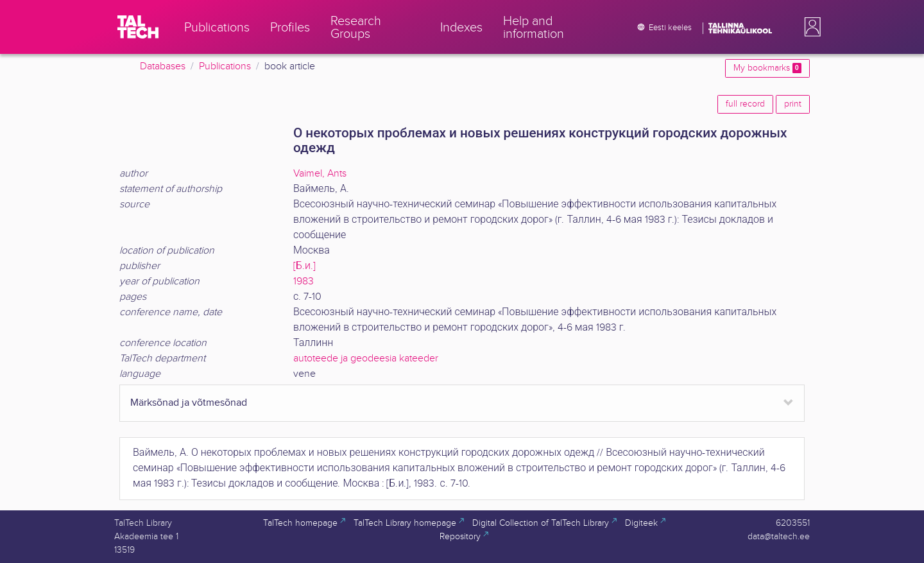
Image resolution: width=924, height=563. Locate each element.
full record (745, 104)
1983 (304, 281)
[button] (810, 27)
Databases (163, 66)
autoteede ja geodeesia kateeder (366, 359)
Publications (225, 66)
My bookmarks (767, 68)
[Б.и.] (304, 266)
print (793, 104)
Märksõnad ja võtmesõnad (189, 403)
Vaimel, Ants (320, 174)
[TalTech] (138, 27)
